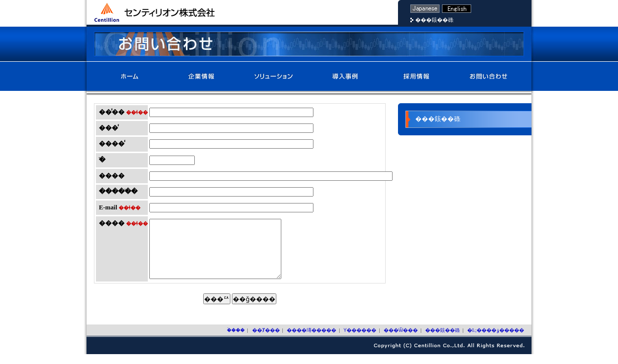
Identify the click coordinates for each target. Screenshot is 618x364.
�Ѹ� (457, 9)
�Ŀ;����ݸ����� (496, 340)
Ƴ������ (345, 76)
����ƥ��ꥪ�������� (154, 12)
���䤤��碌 (434, 20)
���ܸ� (425, 9)
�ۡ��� (130, 76)
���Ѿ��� (417, 76)
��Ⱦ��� (201, 76)
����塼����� (273, 76)
